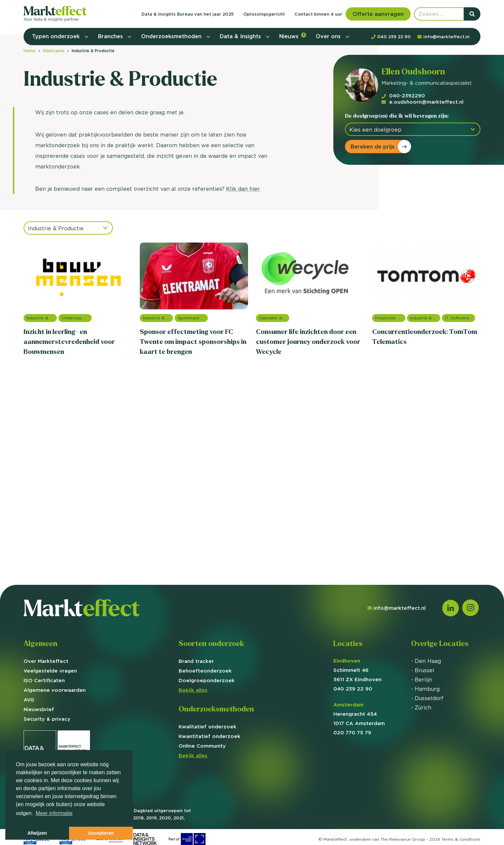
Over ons (329, 36)
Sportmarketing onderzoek (193, 318)
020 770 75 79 (352, 733)
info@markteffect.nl (397, 608)
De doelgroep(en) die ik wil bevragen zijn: (397, 116)
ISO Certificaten (44, 680)
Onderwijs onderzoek (77, 318)
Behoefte (205, 671)
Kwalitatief (208, 727)
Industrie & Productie (42, 318)
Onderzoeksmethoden (172, 36)
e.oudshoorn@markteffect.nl (422, 102)
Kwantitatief (210, 736)
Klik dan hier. (243, 189)
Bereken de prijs (373, 147)
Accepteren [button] (101, 833)
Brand (196, 661)
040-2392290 (403, 96)
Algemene (55, 690)
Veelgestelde (50, 671)
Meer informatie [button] (54, 813)
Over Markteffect (46, 661)
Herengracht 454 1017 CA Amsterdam (359, 714)
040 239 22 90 (353, 689)
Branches (111, 36)
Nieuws (293, 36)
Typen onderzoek (57, 36)
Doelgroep (207, 680)
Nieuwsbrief (39, 709)
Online (202, 746)
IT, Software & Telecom (460, 318)
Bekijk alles (193, 690)
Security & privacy (47, 719)
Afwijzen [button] (37, 833)
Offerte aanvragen (378, 14)
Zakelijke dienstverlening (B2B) (274, 318)
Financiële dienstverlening (390, 318)
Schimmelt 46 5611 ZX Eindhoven (357, 670)
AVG (29, 700)
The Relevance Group (403, 839)
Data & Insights (241, 36)
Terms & (461, 839)
